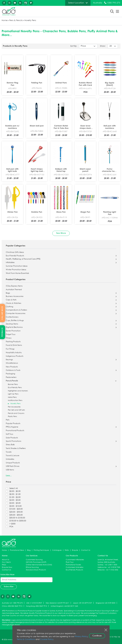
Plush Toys (70, 562)
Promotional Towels (73, 565)
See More (61, 233)
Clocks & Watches (14, 303)
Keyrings (9, 360)
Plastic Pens (12, 416)
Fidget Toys (11, 335)
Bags (8, 293)
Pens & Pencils (16, 20)
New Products (12, 367)
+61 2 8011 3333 (111, 565)
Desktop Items (12, 324)
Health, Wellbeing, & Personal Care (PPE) (23, 259)
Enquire (75, 550)
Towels (9, 452)
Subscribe (9, 587)
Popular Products (13, 424)
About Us (6, 560)
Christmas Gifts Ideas (15, 252)
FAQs (67, 550)
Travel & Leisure (13, 456)
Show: (103, 46)
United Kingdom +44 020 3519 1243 (64, 606)
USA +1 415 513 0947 (34, 603)
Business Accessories (15, 296)
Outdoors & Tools (13, 370)
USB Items (10, 470)
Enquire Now (7, 567)
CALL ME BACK (2, 313)
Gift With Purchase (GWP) (36, 562)
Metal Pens (12, 397)
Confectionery (12, 317)
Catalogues (57, 550)
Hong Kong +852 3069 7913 (36, 606)
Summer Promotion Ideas (17, 266)
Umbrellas (10, 459)
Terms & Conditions (26, 639)
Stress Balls (10, 445)
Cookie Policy (47, 639)
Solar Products (12, 438)
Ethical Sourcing (32, 567)
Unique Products (13, 463)
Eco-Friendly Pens (15, 388)
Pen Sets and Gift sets (16, 410)
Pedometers (11, 377)
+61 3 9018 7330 (114, 567)
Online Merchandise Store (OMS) (39, 565)
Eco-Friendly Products (15, 256)
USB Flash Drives (13, 466)
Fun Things (10, 349)
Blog (29, 550)
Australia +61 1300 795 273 (12, 603)
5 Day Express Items (14, 286)
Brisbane (101, 570)
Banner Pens (13, 384)
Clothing (9, 307)
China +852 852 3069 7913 (12, 606)
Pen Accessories (14, 407)
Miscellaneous (12, 363)
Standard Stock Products (36, 570)
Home (4, 20)
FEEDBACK (2, 332)
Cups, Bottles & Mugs (15, 321)
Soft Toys (9, 434)
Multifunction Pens (15, 400)
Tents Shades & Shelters (16, 448)
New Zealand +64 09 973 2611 (57, 603)
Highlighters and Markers (18, 391)
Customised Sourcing (34, 560)
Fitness (9, 338)
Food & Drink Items (14, 345)
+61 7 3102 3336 (112, 570)
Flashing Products (13, 342)
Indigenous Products (15, 356)
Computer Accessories (16, 314)
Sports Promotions (14, 441)
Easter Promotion (13, 331)
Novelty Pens (30, 20)
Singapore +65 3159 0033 (105, 603)
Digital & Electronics (14, 327)
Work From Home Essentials (17, 273)
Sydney (101, 565)
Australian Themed (14, 290)
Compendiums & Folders (16, 310)
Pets (8, 420)
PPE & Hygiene (12, 427)
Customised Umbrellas (75, 567)
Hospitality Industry (14, 353)
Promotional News (17, 550)
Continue (97, 636)
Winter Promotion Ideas (16, 270)
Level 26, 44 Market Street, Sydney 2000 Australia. (108, 561)
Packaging (10, 374)
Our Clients (6, 562)
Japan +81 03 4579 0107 (82, 603)
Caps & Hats (11, 300)
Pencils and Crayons (16, 413)
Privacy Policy (81, 637)
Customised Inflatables (75, 560)
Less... (9, 476)
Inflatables (10, 263)
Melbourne (102, 567)
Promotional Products (15, 431)
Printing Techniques (41, 550)
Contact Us (86, 550)
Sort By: (74, 46)
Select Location (76, 3)
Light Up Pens (13, 394)
